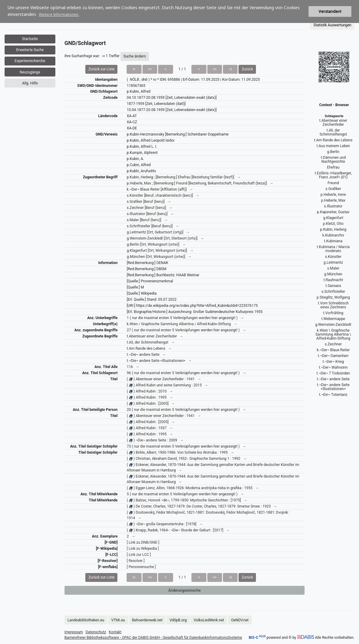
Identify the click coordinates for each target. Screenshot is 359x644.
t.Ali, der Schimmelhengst (333, 132)
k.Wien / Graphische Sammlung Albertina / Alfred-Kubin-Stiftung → (182, 324)
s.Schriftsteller (333, 292)
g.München (333, 274)
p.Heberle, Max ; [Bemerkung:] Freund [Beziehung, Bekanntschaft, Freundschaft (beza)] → (200, 183)
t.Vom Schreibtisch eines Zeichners (333, 305)
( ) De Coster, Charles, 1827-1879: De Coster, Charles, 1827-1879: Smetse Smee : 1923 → (202, 506)
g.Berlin (333, 152)
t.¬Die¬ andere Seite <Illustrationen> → (159, 361)
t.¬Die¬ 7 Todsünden (333, 373)
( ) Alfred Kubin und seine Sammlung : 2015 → (167, 385)
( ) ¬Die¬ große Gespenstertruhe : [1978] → (165, 524)
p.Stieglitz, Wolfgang (333, 297)
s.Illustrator (333, 206)
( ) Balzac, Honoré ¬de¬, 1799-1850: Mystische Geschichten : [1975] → (187, 500)
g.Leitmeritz (333, 262)
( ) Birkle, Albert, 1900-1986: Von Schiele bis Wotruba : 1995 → (180, 452)
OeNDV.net (240, 620)
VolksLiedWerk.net (209, 620)
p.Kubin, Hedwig (333, 229)
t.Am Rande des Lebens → (149, 348)
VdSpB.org (178, 620)
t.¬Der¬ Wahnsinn (333, 367)
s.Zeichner (333, 344)
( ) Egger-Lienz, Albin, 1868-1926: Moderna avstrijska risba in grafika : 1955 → (193, 488)
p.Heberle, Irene (333, 195)
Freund (333, 183)
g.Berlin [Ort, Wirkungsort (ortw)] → (156, 244)
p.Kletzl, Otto (333, 224)
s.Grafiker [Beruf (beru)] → (149, 202)
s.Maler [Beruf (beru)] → (147, 220)
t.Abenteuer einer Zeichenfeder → (155, 336)
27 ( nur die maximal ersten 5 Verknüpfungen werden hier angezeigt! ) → (186, 330)
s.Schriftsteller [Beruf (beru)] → (153, 226)
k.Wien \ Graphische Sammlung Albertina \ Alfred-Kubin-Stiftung (333, 334)
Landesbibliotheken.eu (86, 620)
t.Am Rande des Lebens (333, 140)
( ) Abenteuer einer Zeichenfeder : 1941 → (164, 379)
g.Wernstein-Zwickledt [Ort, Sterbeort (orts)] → (165, 238)
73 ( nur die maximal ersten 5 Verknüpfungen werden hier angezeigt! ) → (186, 446)
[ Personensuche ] (141, 567)
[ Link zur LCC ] (139, 555)
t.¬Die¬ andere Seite (333, 379)
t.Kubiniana (333, 241)
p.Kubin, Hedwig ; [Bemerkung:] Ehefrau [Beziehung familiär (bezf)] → (184, 177)
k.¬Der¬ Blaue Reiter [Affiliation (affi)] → (160, 189)
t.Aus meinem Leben (333, 146)
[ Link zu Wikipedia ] (143, 549)
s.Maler (333, 268)
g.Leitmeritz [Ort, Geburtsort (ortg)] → (158, 232)
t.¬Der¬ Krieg (333, 362)
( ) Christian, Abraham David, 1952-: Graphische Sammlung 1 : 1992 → (187, 459)
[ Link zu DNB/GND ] (143, 542)
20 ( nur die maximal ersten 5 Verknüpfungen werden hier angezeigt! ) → (186, 410)
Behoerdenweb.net (147, 620)
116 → (133, 367)
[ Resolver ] (135, 561)
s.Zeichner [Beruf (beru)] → (150, 208)
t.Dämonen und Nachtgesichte (333, 160)
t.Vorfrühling (333, 313)
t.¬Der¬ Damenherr (333, 356)
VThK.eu (118, 620)
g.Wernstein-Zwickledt (333, 325)
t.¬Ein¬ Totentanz (333, 395)
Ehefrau (333, 167)
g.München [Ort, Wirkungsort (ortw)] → (159, 257)
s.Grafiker (333, 189)
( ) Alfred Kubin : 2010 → (150, 391)
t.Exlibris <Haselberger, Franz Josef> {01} (333, 175)
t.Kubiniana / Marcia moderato (333, 249)
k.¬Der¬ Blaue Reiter (333, 350)
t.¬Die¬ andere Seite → (146, 355)
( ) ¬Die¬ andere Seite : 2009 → (155, 440)
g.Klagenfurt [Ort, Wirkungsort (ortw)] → (160, 251)
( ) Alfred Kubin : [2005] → (151, 404)
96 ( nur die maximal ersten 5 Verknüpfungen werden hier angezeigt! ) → (186, 373)
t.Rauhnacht (333, 280)
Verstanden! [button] (330, 11)
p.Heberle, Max (333, 200)
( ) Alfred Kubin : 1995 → (150, 397)
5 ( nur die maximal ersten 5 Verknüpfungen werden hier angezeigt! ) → (185, 494)
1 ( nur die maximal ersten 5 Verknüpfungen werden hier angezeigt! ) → (185, 318)
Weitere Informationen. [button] (59, 15)
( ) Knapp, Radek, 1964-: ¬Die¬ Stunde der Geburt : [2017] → (178, 530)
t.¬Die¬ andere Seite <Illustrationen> (333, 387)
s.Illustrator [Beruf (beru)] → (150, 214)
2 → (131, 536)
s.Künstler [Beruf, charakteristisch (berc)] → (163, 195)
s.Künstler (333, 257)
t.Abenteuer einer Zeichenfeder (333, 123)
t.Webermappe (333, 319)
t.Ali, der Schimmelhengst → (151, 342)
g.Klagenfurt (333, 218)
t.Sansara (333, 286)
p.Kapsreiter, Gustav (333, 212)
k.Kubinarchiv (333, 235)
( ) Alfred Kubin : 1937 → (150, 428)
